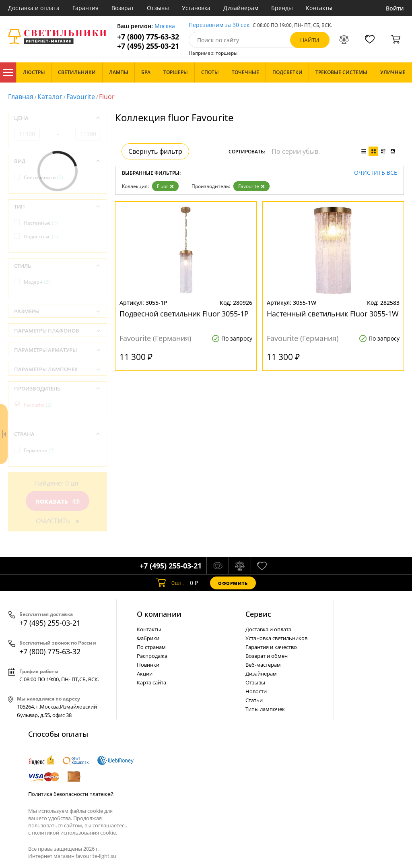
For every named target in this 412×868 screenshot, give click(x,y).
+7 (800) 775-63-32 (148, 37)
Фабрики (148, 638)
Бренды (282, 8)
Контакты (319, 8)
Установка (196, 8)
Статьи (254, 700)
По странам (151, 647)
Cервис (258, 614)
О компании (159, 614)
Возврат (123, 8)
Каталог (8, 72)
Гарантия (85, 8)
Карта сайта (151, 682)
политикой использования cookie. (74, 833)
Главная (21, 97)
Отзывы (158, 8)
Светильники (43, 177)
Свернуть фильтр (155, 151)
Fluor (165, 186)
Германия (39, 450)
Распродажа (152, 656)
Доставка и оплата (34, 8)
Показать (58, 501)
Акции (145, 674)
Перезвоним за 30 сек (219, 25)
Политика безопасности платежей (71, 794)
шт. (170, 583)
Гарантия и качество (271, 647)
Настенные (41, 223)
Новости (256, 691)
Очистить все (376, 173)
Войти (395, 8)
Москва (165, 26)
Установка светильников (276, 638)
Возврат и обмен (267, 656)
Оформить (233, 583)
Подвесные (41, 237)
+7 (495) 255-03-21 (148, 46)
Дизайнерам (241, 8)
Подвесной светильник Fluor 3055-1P (184, 314)
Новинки (148, 665)
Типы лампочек (265, 709)
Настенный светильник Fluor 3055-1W (333, 314)
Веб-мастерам (263, 665)
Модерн (37, 282)
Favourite (81, 97)
